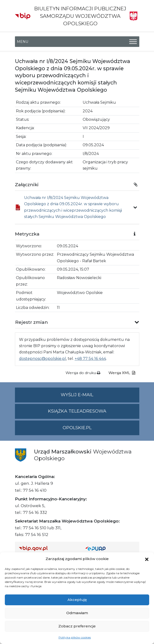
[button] (147, 559)
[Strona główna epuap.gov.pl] (110, 548)
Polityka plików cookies (75, 637)
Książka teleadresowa (77, 411)
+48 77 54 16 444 (90, 359)
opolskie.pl (77, 428)
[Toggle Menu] (133, 41)
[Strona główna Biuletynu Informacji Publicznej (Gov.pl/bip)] (48, 548)
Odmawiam (77, 613)
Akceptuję (77, 600)
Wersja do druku (83, 373)
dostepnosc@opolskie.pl (43, 359)
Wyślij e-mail (100, 397)
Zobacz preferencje (77, 626)
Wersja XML (122, 373)
